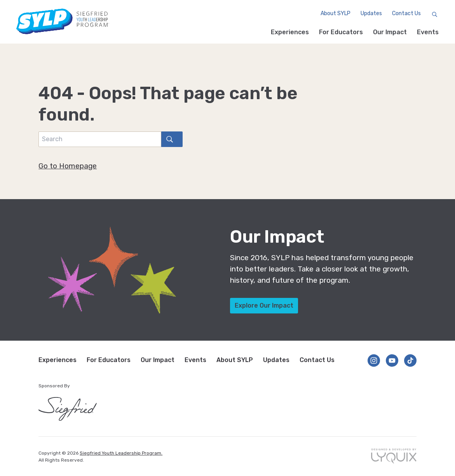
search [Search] (167, 139)
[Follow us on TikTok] (410, 360)
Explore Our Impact (264, 305)
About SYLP (335, 14)
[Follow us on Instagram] (374, 360)
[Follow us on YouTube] (392, 360)
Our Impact (390, 32)
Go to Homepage (68, 166)
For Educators (341, 32)
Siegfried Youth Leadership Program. (121, 453)
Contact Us (406, 14)
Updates (370, 14)
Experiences (290, 32)
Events (428, 32)
